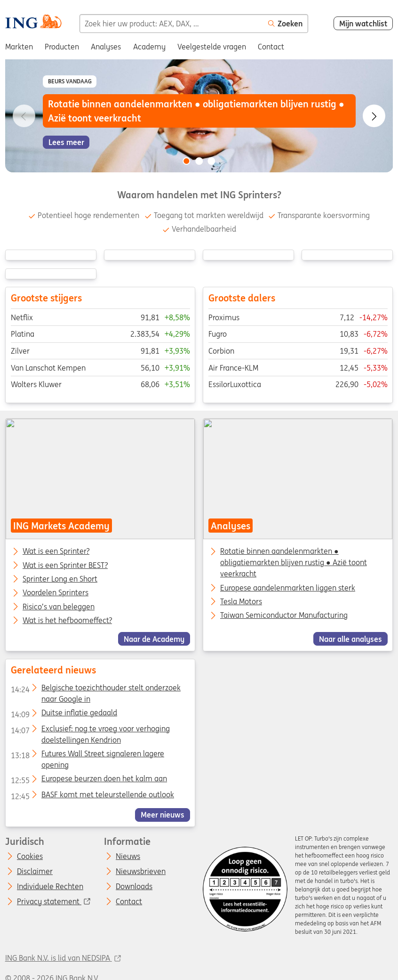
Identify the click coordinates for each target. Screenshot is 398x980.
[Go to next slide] (374, 116)
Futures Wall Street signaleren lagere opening (87, 755)
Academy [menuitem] (149, 47)
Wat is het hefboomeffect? (67, 621)
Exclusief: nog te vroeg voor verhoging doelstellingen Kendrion (90, 730)
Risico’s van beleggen (59, 607)
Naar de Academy (154, 639)
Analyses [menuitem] (106, 47)
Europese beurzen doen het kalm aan (88, 780)
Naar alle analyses (350, 639)
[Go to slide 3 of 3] (212, 161)
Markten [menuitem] (19, 47)
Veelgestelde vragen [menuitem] (212, 47)
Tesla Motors (241, 601)
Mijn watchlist (363, 24)
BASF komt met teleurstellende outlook (92, 796)
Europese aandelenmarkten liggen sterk (288, 588)
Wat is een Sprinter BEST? (65, 566)
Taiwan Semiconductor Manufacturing (284, 615)
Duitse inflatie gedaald (64, 714)
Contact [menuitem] (271, 47)
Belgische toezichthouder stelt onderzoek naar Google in (95, 689)
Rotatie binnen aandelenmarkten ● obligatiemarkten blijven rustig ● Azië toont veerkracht (294, 562)
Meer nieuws (163, 815)
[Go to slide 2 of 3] (199, 161)
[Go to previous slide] (24, 116)
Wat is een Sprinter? (56, 551)
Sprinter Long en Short (60, 579)
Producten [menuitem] (62, 47)
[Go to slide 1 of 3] (186, 161)
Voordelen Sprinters (56, 593)
